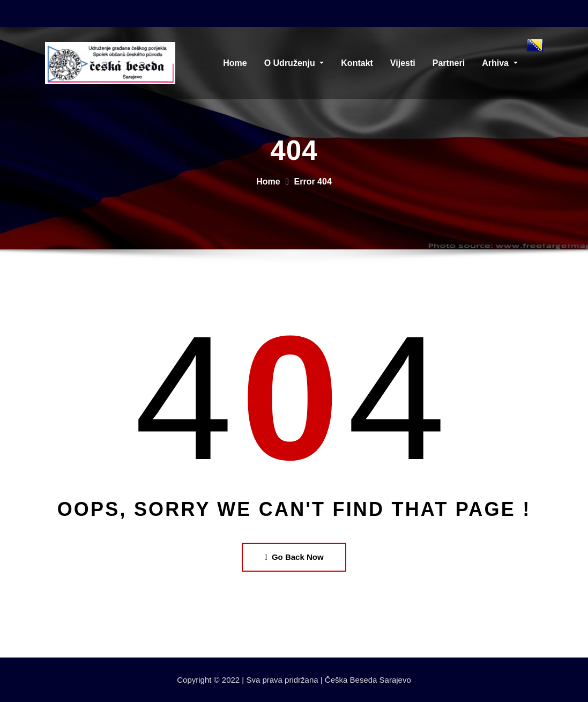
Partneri (449, 63)
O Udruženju (294, 63)
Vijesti (403, 63)
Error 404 (313, 182)
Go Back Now (294, 557)
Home (235, 63)
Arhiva (500, 63)
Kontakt (357, 63)
